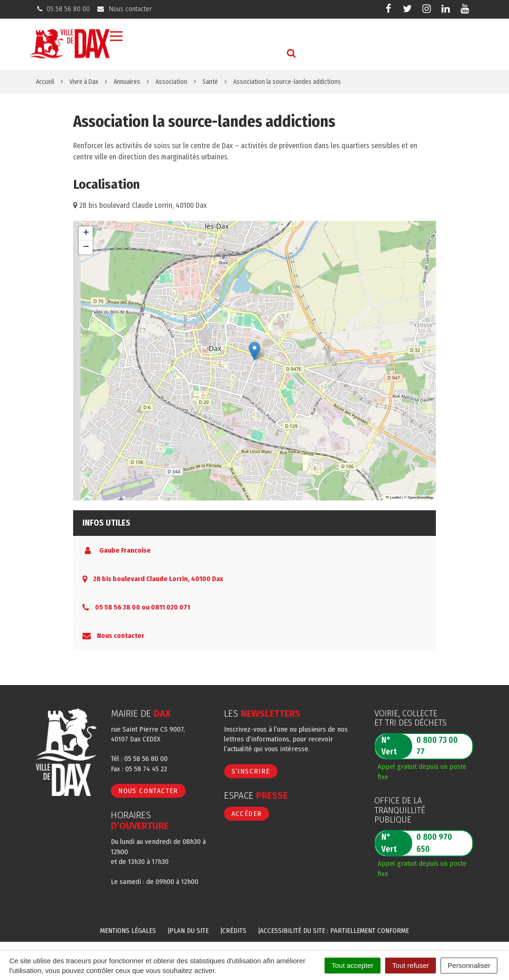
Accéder (247, 814)
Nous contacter (121, 636)
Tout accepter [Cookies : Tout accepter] (353, 965)
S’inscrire (251, 771)
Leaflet (394, 497)
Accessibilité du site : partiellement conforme (334, 931)
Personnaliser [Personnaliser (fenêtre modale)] (469, 965)
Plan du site (189, 931)
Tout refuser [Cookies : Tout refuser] (411, 965)
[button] (254, 351)
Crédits (234, 931)
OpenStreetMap (420, 497)
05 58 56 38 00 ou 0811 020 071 (143, 607)
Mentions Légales (128, 931)
